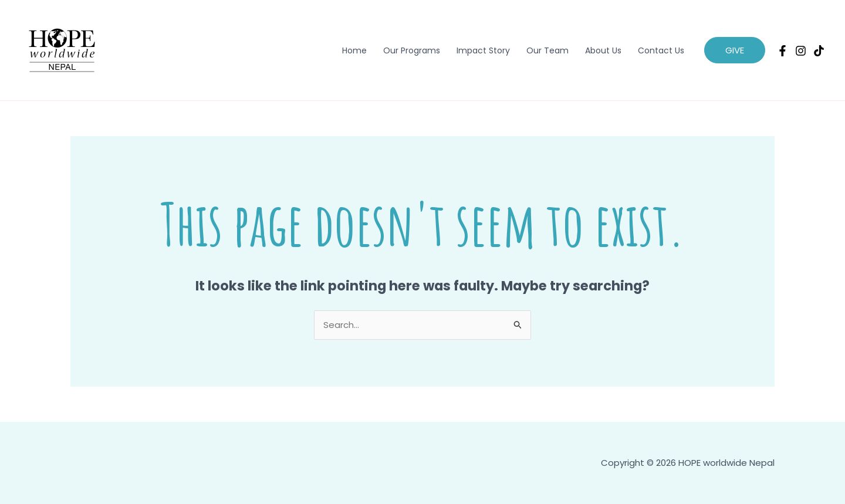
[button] (735, 50)
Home (354, 50)
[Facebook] (783, 51)
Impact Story (483, 50)
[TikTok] (819, 51)
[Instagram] (801, 51)
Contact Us (661, 50)
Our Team (547, 50)
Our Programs (412, 50)
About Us (603, 50)
